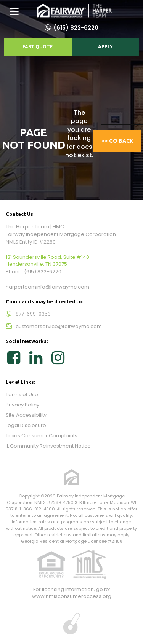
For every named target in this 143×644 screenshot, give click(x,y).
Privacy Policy (22, 405)
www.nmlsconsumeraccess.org (72, 596)
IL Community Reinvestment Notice (48, 446)
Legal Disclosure (26, 425)
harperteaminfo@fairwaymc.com (47, 287)
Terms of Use (22, 395)
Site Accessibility (26, 415)
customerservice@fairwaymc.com (59, 326)
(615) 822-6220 (76, 28)
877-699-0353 (33, 314)
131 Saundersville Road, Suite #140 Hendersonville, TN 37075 (47, 261)
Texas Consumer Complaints (42, 436)
